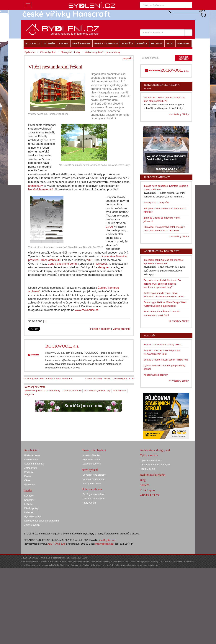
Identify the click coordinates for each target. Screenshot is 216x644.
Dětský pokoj (31, 508)
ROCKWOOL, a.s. (62, 346)
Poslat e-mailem (100, 329)
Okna (27, 480)
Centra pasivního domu (62, 264)
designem (104, 267)
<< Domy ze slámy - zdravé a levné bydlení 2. (48, 379)
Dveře (28, 476)
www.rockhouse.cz (87, 310)
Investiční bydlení (92, 455)
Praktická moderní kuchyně (155, 465)
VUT (90, 260)
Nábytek (29, 512)
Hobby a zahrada (92, 489)
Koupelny (29, 500)
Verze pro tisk (121, 329)
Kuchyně (29, 496)
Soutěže (145, 485)
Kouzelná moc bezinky (156, 375)
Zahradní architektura (94, 498)
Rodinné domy (32, 455)
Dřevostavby (31, 459)
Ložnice (28, 504)
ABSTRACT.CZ (150, 495)
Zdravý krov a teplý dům (157, 203)
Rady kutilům (89, 503)
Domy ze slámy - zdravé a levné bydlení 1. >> (110, 379)
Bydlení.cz (30, 52)
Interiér (28, 490)
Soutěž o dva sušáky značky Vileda (163, 344)
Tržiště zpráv (148, 490)
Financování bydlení (94, 450)
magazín (127, 58)
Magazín (29, 394)
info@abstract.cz (104, 544)
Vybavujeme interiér (151, 461)
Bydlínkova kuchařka (153, 475)
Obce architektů (51, 260)
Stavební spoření (91, 464)
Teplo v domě (148, 469)
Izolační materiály (72, 391)
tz (46, 321)
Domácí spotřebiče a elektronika (42, 521)
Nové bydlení (90, 470)
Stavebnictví (120, 391)
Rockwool (101, 264)
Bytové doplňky (32, 517)
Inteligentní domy (92, 483)
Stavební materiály (34, 464)
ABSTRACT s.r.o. (57, 544)
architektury (35, 186)
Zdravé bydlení (48, 52)
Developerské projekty (94, 475)
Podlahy (29, 472)
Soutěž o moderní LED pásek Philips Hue (166, 360)
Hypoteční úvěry (91, 459)
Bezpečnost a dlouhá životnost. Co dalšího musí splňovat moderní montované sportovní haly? (162, 284)
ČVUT (110, 227)
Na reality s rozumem (94, 479)
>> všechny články (179, 114)
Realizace (30, 485)
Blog (143, 480)
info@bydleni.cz (107, 540)
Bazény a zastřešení (93, 494)
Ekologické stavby (70, 52)
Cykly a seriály (149, 455)
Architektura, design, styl (97, 391)
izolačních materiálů (41, 189)
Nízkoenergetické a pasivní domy (42, 391)
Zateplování (31, 468)
